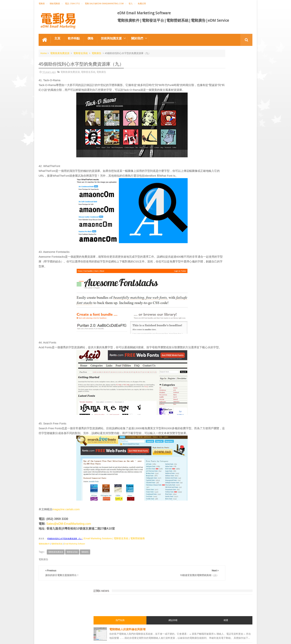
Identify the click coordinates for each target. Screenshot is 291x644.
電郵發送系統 (81, 51)
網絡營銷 (195, 263)
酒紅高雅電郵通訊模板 (218, 157)
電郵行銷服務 (197, 317)
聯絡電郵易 (55, 4)
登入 (131, 4)
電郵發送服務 (197, 370)
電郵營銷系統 (57, 561)
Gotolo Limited (70, 638)
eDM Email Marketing (241, 638)
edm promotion (199, 390)
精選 (242, 79)
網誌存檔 (220, 79)
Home (44, 51)
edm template (198, 364)
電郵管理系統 (197, 344)
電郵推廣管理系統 (200, 350)
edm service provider (201, 357)
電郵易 (42, 4)
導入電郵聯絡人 (214, 139)
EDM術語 (195, 257)
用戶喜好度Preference (218, 191)
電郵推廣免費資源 (60, 51)
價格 (90, 36)
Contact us (243, 627)
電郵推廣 (195, 250)
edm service (197, 384)
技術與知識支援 (111, 36)
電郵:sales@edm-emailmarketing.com (104, 4)
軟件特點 (74, 36)
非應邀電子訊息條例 (201, 397)
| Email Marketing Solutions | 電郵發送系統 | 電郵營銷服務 (114, 555)
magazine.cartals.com (66, 526)
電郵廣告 (97, 51)
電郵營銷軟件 (197, 337)
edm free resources (201, 404)
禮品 (145, 613)
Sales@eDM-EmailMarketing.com (69, 541)
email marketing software (204, 283)
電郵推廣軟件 (44, 561)
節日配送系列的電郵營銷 (219, 209)
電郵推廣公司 (197, 277)
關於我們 (137, 36)
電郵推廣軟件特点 (50, 627)
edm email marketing (202, 310)
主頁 (57, 36)
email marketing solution (204, 304)
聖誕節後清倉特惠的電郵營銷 (222, 122)
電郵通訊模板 (197, 324)
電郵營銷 (195, 237)
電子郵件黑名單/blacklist (220, 174)
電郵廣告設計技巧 (75, 627)
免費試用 (142, 4)
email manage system (202, 377)
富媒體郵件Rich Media (218, 105)
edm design (197, 297)
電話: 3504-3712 (72, 4)
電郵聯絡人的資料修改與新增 (222, 88)
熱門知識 (199, 79)
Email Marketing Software (74, 561)
